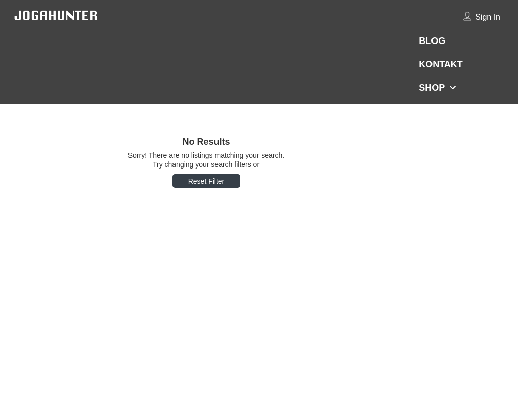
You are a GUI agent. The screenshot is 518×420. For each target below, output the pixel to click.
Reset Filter (206, 181)
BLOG (432, 41)
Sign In (488, 17)
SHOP (432, 88)
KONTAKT (441, 64)
